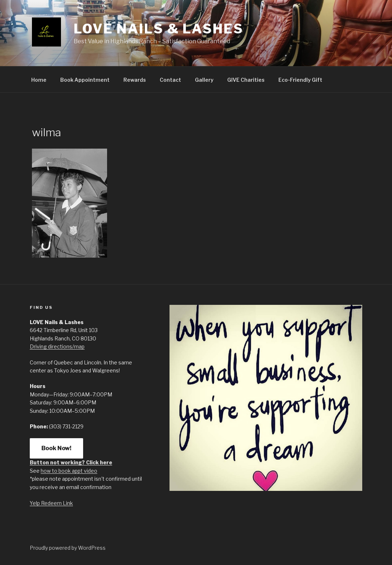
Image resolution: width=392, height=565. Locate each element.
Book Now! (56, 448)
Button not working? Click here (71, 462)
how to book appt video (69, 471)
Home (39, 80)
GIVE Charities (246, 80)
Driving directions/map (57, 346)
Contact (170, 80)
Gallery (204, 80)
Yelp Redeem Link (51, 503)
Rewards (135, 80)
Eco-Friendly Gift (300, 80)
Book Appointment (85, 80)
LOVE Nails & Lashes (159, 29)
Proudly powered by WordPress (68, 548)
